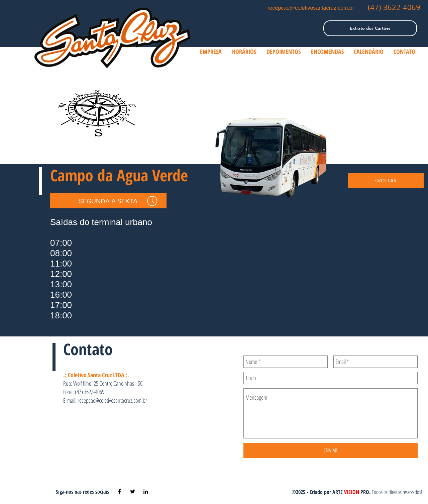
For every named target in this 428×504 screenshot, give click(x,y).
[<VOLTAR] (386, 180)
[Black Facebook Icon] (120, 491)
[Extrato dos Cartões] (370, 28)
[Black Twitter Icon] (133, 491)
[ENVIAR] (331, 450)
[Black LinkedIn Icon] (146, 491)
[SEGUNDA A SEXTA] (108, 201)
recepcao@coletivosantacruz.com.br (311, 8)
